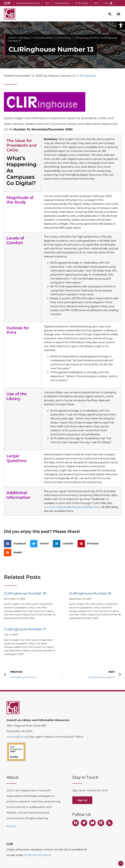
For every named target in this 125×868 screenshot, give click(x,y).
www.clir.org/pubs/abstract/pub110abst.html (72, 507)
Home (12, 38)
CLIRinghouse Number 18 (90, 593)
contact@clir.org (18, 737)
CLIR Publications (43, 38)
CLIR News (24, 38)
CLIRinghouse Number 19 (25, 593)
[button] (121, 25)
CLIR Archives (63, 38)
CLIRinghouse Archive (86, 38)
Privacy (11, 826)
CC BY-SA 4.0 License (38, 855)
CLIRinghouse (86, 76)
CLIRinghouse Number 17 (25, 629)
